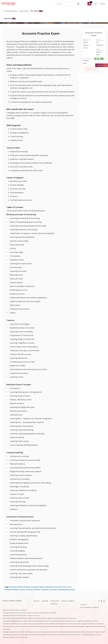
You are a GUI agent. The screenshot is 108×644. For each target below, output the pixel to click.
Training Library (10, 11)
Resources (24, 11)
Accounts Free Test (63, 587)
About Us (37, 601)
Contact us (54, 604)
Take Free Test (91, 69)
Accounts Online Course (15, 590)
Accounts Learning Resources (62, 590)
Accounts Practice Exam (20, 587)
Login (95, 4)
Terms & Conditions (68, 601)
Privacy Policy (55, 601)
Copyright (45, 601)
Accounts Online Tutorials (37, 590)
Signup (103, 4)
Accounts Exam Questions (42, 587)
